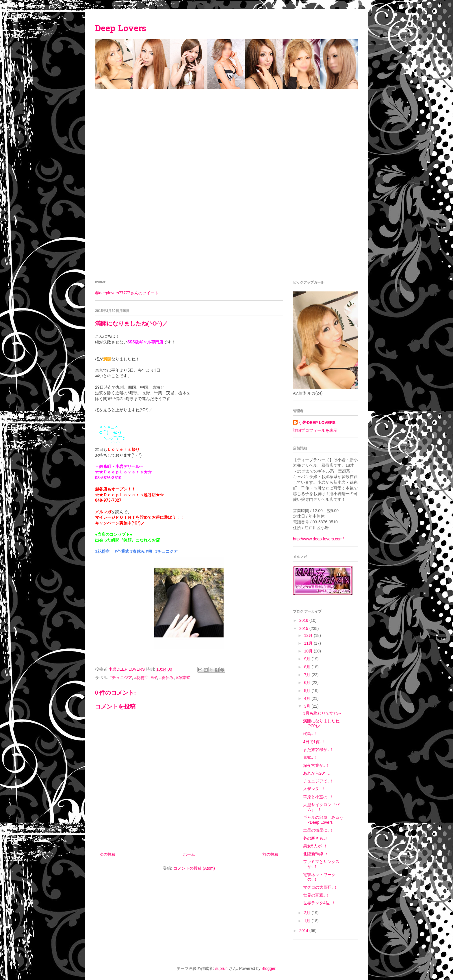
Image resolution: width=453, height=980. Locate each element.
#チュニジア (166, 551)
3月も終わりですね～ (322, 713)
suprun (221, 968)
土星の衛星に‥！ (318, 830)
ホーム (189, 854)
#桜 (149, 551)
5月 (308, 691)
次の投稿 (107, 854)
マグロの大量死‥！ (320, 887)
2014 (304, 931)
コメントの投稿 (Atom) (194, 868)
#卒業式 (122, 551)
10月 (309, 651)
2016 (304, 620)
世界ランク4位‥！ (319, 903)
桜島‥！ (310, 734)
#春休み (138, 551)
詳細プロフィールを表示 (315, 430)
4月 (308, 698)
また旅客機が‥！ (318, 750)
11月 (309, 643)
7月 (308, 675)
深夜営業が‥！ (316, 765)
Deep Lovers (121, 29)
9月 (308, 659)
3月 (308, 706)
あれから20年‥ (316, 773)
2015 (304, 628)
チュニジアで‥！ (318, 781)
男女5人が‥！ (315, 846)
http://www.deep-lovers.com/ (318, 539)
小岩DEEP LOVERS (317, 423)
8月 (308, 667)
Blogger (268, 968)
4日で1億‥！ (314, 742)
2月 (308, 913)
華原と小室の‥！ (318, 797)
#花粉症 (102, 551)
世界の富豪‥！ (316, 895)
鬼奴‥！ (310, 757)
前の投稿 (270, 854)
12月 (309, 635)
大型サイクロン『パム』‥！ (321, 807)
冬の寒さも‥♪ (315, 838)
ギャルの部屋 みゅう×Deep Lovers (323, 820)
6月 (308, 683)
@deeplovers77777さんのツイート (127, 293)
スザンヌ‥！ (314, 789)
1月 (308, 921)
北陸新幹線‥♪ (315, 854)
